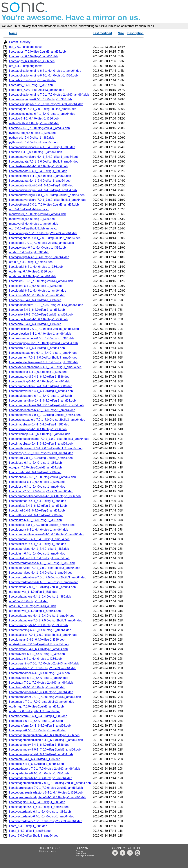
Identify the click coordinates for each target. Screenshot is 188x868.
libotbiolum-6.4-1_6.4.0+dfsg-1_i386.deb (36, 520)
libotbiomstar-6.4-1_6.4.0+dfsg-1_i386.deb (37, 640)
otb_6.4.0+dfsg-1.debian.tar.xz (29, 209)
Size (121, 33)
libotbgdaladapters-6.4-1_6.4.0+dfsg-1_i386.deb (40, 396)
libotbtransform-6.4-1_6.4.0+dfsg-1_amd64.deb (40, 726)
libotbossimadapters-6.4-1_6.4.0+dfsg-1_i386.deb (42, 338)
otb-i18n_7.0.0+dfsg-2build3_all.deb (33, 606)
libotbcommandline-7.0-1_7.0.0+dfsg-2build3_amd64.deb (46, 405)
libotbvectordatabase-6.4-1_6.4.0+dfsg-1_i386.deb (42, 563)
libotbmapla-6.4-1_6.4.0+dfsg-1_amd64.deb (38, 730)
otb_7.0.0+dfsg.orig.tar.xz (26, 47)
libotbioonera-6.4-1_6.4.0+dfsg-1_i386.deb (37, 482)
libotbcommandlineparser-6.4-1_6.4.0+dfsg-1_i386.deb (45, 496)
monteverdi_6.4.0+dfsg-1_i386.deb (32, 219)
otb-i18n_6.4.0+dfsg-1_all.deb (29, 601)
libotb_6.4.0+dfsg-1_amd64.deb (30, 831)
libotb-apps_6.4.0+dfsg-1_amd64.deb (34, 56)
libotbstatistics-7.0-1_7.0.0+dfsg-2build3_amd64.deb (43, 635)
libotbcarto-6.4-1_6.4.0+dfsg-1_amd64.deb (37, 348)
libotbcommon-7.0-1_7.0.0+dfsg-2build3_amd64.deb (43, 358)
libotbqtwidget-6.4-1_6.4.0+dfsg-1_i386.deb (37, 248)
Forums (79, 851)
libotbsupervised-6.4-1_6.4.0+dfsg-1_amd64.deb (41, 573)
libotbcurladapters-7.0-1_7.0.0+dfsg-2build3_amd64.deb (46, 620)
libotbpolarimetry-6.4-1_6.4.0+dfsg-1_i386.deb (39, 745)
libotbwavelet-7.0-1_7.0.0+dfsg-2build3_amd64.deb (43, 668)
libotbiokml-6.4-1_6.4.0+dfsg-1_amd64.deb (37, 295)
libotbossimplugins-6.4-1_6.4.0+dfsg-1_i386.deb (40, 99)
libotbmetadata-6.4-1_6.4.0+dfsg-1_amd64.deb (40, 181)
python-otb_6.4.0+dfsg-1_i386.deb (32, 138)
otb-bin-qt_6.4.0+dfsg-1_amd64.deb (33, 276)
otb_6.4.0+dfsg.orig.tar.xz (26, 66)
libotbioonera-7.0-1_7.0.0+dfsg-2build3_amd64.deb (43, 477)
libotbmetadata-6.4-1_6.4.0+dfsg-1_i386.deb (38, 171)
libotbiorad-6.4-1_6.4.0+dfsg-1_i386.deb (35, 472)
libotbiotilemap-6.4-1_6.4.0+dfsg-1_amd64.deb (40, 434)
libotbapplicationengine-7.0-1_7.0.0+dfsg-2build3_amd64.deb (49, 95)
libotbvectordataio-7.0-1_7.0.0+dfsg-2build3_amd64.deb (46, 821)
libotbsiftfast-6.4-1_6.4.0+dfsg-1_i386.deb (36, 515)
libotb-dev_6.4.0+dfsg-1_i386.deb (31, 85)
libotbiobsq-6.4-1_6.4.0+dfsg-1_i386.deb (36, 463)
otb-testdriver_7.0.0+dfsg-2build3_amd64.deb (39, 644)
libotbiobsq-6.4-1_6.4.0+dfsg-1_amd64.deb (37, 487)
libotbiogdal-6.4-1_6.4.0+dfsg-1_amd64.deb (38, 291)
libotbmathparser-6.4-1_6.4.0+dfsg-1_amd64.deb (41, 692)
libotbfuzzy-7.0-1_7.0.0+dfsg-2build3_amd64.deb (41, 683)
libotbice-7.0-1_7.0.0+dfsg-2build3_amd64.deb (39, 128)
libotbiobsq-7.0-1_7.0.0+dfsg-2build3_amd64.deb (41, 453)
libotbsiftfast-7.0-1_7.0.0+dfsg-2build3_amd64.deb (42, 525)
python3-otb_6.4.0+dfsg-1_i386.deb (32, 133)
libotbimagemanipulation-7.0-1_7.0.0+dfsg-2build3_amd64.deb (50, 783)
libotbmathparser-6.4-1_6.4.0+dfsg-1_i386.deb (39, 673)
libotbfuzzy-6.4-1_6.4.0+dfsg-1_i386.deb (35, 659)
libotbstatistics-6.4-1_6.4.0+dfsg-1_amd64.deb (39, 558)
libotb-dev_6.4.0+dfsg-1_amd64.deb (33, 80)
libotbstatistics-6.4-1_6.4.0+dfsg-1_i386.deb (38, 544)
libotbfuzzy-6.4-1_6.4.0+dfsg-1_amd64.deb (37, 687)
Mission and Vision (48, 851)
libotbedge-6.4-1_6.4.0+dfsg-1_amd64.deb (37, 310)
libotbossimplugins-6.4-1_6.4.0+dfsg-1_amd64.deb (42, 114)
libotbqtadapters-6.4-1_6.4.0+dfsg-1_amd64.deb (41, 778)
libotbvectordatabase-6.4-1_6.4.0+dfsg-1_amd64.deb (44, 582)
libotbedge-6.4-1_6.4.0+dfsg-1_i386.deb (35, 300)
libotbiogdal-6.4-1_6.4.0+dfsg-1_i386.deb (36, 267)
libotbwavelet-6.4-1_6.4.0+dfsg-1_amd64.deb (39, 678)
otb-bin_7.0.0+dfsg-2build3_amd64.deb (35, 711)
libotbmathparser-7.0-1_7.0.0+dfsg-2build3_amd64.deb (45, 697)
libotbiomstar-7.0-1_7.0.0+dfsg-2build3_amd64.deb (42, 587)
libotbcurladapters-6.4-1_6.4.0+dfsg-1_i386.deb (40, 597)
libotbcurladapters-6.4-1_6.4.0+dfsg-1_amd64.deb (42, 616)
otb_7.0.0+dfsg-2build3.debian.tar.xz (33, 228)
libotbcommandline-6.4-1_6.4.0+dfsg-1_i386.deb (41, 386)
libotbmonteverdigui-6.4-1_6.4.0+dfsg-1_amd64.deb (43, 190)
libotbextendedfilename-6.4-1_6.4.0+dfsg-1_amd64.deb (45, 367)
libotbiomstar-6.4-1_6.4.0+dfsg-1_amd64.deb (39, 649)
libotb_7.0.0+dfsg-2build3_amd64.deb (34, 836)
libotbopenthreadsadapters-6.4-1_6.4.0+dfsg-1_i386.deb (46, 793)
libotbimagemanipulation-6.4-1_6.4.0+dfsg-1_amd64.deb (46, 740)
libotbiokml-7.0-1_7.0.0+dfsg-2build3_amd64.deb (41, 281)
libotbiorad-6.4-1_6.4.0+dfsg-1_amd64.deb (37, 510)
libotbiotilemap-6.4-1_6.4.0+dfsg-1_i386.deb (38, 429)
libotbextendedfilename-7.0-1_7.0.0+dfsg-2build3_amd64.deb (49, 439)
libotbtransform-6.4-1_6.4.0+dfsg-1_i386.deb (38, 716)
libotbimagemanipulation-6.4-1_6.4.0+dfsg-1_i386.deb (44, 735)
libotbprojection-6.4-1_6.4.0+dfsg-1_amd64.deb (40, 334)
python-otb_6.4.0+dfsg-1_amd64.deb (33, 142)
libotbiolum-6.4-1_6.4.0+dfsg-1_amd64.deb (37, 554)
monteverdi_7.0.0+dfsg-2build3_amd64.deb (38, 214)
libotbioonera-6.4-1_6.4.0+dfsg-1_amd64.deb (39, 530)
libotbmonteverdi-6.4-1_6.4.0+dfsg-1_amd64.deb (41, 391)
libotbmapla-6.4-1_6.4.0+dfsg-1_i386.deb (36, 721)
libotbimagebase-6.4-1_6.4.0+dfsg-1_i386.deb (39, 424)
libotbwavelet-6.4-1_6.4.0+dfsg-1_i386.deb (37, 654)
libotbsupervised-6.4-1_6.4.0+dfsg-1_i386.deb (39, 549)
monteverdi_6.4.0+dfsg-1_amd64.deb (34, 224)
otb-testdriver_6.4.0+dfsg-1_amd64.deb (35, 611)
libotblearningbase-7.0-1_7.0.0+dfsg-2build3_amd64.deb (46, 788)
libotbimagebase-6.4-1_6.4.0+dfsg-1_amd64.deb (41, 444)
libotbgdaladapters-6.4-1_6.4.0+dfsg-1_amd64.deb (42, 410)
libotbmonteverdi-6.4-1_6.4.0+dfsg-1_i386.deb (39, 377)
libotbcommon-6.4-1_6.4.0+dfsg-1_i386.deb (38, 501)
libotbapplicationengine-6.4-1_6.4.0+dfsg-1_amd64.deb (45, 71)
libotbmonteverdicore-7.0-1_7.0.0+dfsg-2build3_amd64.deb (48, 200)
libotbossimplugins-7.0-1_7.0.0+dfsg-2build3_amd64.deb (46, 104)
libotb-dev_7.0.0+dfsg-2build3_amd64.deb (37, 90)
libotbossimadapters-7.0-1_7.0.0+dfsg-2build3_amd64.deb (47, 420)
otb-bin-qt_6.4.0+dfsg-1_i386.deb (31, 271)
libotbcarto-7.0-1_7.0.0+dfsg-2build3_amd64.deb (41, 314)
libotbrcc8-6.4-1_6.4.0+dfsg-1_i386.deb (35, 759)
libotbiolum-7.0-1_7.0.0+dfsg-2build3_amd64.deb (41, 491)
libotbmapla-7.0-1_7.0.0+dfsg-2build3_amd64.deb (42, 702)
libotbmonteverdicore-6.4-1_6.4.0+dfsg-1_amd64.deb (44, 157)
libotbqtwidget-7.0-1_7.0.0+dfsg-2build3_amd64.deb (43, 233)
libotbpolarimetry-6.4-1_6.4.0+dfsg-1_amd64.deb (41, 754)
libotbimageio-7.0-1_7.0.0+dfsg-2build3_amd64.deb (43, 109)
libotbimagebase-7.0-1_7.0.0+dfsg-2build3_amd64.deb (45, 238)
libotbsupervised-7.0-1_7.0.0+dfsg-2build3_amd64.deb (45, 568)
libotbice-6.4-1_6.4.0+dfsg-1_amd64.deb (36, 152)
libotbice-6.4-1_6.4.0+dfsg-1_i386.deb (34, 118)
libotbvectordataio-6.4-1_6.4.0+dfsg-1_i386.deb (40, 812)
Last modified (102, 33)
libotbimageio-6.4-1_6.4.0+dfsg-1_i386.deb (37, 802)
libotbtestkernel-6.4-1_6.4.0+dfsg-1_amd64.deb (40, 176)
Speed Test (81, 853)
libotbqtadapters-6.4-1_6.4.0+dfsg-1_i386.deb (39, 773)
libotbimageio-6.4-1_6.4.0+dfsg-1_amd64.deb (39, 807)
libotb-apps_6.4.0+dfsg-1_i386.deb (32, 61)
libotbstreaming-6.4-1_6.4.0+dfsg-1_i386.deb (38, 625)
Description (135, 33)
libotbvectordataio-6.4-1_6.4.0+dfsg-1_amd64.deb (42, 816)
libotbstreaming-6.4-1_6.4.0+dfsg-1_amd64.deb (40, 630)
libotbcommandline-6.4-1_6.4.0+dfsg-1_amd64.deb (42, 401)
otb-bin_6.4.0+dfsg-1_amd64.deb (31, 262)
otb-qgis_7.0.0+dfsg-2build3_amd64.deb (36, 467)
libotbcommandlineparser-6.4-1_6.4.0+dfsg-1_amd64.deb (47, 534)
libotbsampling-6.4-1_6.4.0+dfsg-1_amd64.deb (40, 381)
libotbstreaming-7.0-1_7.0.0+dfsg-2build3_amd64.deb (44, 663)
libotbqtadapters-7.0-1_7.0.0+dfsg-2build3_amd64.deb (45, 769)
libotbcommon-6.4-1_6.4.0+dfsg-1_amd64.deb (39, 539)
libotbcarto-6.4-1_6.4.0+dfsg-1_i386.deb (35, 324)
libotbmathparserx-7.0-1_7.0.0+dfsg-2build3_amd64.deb (46, 448)
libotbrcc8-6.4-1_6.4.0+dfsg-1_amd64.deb (37, 764)
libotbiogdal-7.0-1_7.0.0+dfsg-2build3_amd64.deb (42, 243)
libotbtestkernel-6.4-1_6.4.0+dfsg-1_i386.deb (38, 166)
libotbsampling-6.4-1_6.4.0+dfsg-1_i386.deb (38, 372)
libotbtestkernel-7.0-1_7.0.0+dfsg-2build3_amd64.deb (44, 205)
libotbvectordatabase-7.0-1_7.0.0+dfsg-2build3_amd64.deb (48, 577)
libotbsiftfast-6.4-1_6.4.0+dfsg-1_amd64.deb (38, 506)
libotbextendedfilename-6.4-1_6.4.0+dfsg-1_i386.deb (44, 362)
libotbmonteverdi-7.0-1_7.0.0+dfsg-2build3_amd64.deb (45, 415)
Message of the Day (85, 855)
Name (13, 33)
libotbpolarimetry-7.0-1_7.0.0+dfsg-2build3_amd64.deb (45, 750)
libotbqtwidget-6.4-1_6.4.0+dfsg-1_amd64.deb (39, 257)
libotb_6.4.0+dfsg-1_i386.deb (28, 826)
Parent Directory (20, 42)
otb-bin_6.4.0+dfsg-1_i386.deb (29, 252)
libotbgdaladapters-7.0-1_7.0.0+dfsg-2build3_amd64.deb (46, 305)
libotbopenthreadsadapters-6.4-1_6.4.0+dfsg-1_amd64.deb (48, 797)
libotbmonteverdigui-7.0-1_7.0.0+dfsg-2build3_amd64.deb (47, 195)
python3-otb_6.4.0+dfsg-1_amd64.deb (34, 123)
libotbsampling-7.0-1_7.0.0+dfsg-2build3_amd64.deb (44, 343)
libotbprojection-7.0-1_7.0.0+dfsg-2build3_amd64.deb (44, 329)
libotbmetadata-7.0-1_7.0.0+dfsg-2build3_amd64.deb (44, 162)
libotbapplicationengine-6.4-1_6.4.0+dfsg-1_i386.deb (43, 75)
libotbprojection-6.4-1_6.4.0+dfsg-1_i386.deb (38, 319)
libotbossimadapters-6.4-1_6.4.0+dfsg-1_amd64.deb (43, 353)
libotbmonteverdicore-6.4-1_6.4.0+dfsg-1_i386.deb (42, 147)
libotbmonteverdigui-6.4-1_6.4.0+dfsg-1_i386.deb (41, 185)
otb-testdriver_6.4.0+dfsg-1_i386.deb (33, 592)
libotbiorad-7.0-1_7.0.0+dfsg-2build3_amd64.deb (41, 458)
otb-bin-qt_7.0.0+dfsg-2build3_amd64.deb (37, 706)
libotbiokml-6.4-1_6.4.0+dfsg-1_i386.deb (35, 286)
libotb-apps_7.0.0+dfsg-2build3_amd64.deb (37, 52)
